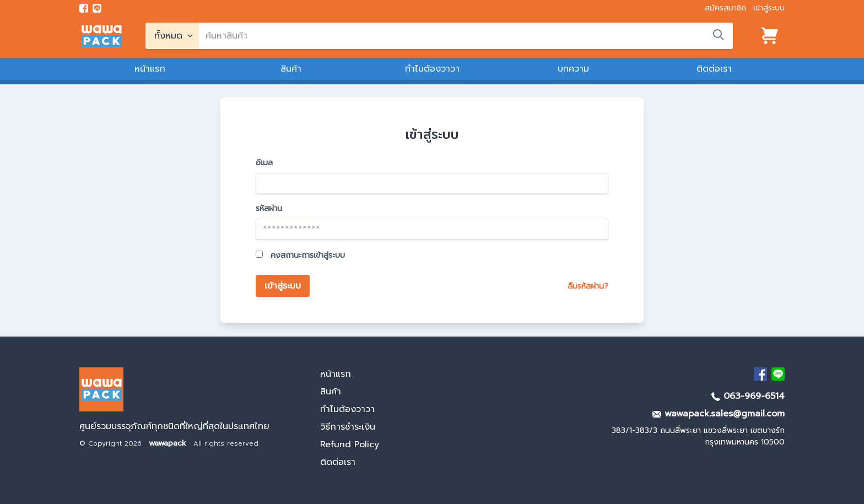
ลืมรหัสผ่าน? (588, 286)
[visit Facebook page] (84, 8)
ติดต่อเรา (714, 69)
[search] (466, 36)
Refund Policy (350, 445)
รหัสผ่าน (269, 208)
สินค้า (291, 69)
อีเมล (264, 163)
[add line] (97, 8)
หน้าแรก (150, 69)
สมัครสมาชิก (725, 8)
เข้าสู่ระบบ (769, 8)
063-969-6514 (748, 396)
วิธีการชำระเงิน (348, 427)
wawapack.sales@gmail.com (719, 414)
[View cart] (770, 36)
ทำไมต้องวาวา (432, 69)
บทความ (573, 69)
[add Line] (778, 374)
